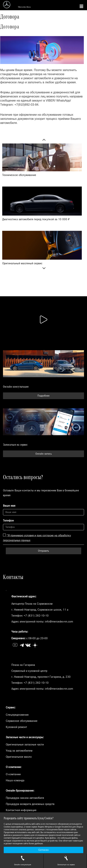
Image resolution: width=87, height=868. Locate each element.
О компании (13, 774)
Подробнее (43, 396)
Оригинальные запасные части (25, 745)
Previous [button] (42, 140)
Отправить (43, 551)
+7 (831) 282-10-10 (36, 616)
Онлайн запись (44, 454)
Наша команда (15, 780)
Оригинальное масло (19, 757)
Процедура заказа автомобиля (25, 798)
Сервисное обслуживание (22, 721)
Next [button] (42, 269)
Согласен (43, 850)
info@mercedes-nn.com (59, 622)
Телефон (8, 521)
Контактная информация (21, 810)
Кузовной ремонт (16, 727)
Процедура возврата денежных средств (30, 804)
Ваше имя (9, 506)
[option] (42, 162)
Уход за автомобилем (19, 751)
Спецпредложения (17, 715)
